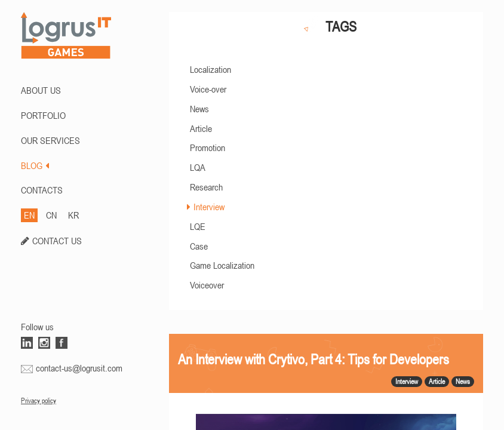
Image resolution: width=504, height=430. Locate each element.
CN (51, 215)
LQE (198, 226)
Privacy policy (39, 401)
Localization (210, 69)
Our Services (50, 140)
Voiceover (207, 285)
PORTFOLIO (43, 115)
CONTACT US (57, 241)
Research (206, 187)
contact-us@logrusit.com (79, 368)
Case (199, 246)
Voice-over (208, 89)
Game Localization (222, 265)
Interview (209, 207)
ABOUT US (41, 90)
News (199, 109)
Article (201, 128)
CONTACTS (42, 190)
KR (73, 215)
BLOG (35, 165)
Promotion (208, 148)
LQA (198, 167)
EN (29, 215)
